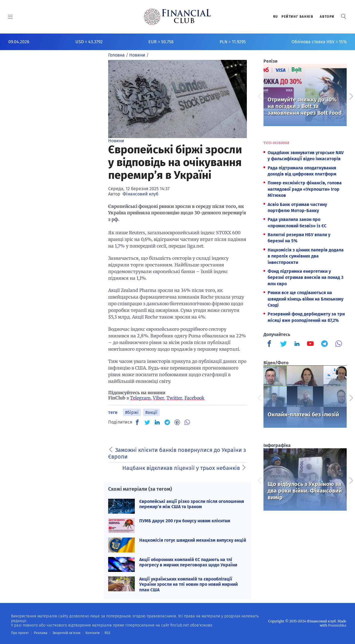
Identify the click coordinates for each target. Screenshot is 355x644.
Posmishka (337, 625)
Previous (259, 96)
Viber (159, 398)
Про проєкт (20, 633)
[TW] (147, 422)
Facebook (194, 398)
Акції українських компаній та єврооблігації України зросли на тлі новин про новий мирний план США (188, 584)
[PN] (177, 422)
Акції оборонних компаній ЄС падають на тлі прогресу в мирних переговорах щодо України (188, 562)
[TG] (167, 422)
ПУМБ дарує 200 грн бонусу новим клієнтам (185, 521)
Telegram (140, 398)
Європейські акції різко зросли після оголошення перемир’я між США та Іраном (192, 504)
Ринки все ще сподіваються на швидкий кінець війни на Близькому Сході (305, 299)
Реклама (41, 633)
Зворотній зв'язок (66, 633)
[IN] (157, 422)
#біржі (132, 412)
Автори (327, 17)
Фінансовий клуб (140, 194)
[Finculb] (270, 344)
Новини (116, 141)
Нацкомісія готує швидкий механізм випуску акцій (193, 540)
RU (276, 17)
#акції (151, 412)
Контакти (92, 633)
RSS (107, 633)
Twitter (174, 398)
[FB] (137, 422)
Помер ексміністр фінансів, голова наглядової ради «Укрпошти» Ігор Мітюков (305, 189)
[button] (344, 16)
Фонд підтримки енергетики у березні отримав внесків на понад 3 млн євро (305, 278)
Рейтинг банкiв (297, 17)
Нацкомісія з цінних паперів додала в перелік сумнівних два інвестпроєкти (306, 256)
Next (351, 96)
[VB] (187, 422)
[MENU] (10, 17)
